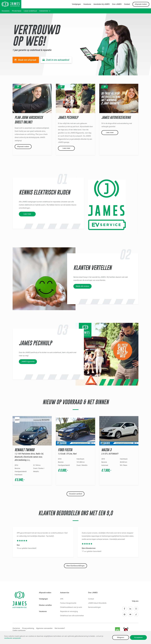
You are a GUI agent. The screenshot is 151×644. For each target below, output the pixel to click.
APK (62, 599)
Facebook (125, 609)
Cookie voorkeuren (19, 630)
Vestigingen (76, 4)
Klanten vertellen (45, 605)
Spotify (125, 614)
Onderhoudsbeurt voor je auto (71, 607)
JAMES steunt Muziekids (97, 603)
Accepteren (138, 637)
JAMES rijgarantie (28, 362)
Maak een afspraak (27, 60)
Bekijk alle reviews (82, 286)
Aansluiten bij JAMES (102, 4)
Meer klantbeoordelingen (75, 566)
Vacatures (87, 4)
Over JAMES (117, 4)
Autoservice (44, 11)
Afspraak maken (141, 4)
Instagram (136, 609)
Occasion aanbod (75, 494)
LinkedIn (130, 609)
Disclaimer (16, 628)
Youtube (130, 614)
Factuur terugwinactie (68, 603)
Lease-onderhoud (30, 11)
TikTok (136, 614)
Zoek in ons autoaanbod (58, 60)
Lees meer (66, 148)
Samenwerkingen (94, 607)
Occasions (6, 11)
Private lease (17, 11)
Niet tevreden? (60, 628)
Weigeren (121, 637)
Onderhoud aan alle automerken (72, 616)
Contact (127, 4)
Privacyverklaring (28, 628)
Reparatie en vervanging (69, 611)
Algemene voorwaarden (44, 628)
